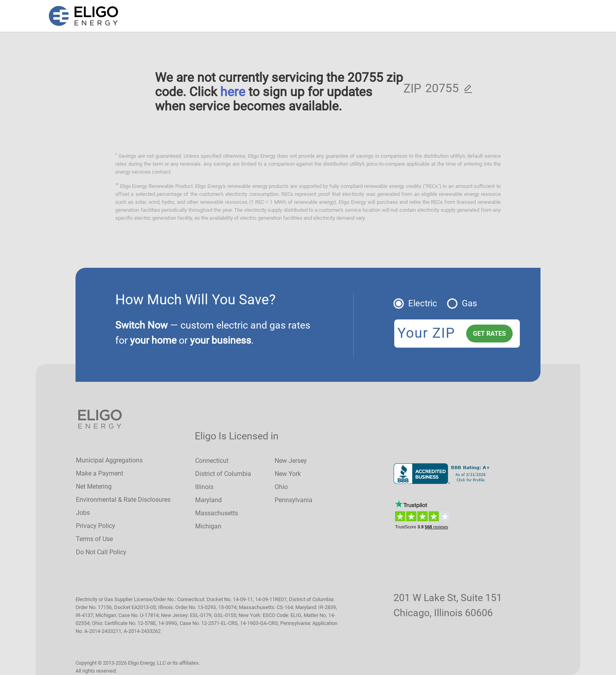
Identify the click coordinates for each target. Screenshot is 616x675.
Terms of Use (94, 539)
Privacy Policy (96, 526)
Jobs (83, 513)
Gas (469, 303)
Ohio (281, 487)
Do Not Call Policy (101, 552)
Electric (423, 303)
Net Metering (94, 486)
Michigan (208, 526)
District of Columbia (223, 474)
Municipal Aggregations (109, 460)
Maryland (208, 500)
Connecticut (212, 461)
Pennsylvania (293, 500)
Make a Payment (100, 473)
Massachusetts (217, 513)
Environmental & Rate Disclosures (123, 500)
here (233, 92)
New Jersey (291, 461)
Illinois (204, 487)
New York (288, 474)
